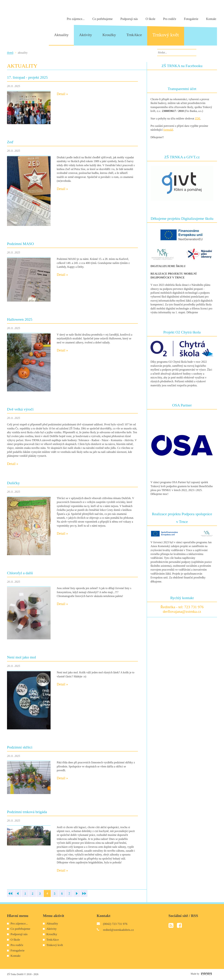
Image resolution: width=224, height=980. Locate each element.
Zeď (10, 142)
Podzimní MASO (20, 244)
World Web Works (206, 974)
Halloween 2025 (20, 319)
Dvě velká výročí (20, 409)
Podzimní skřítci (20, 747)
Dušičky (13, 483)
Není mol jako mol (22, 657)
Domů (10, 53)
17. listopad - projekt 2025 (27, 77)
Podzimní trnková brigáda (27, 812)
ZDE (198, 118)
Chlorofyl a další (20, 573)
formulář (168, 130)
